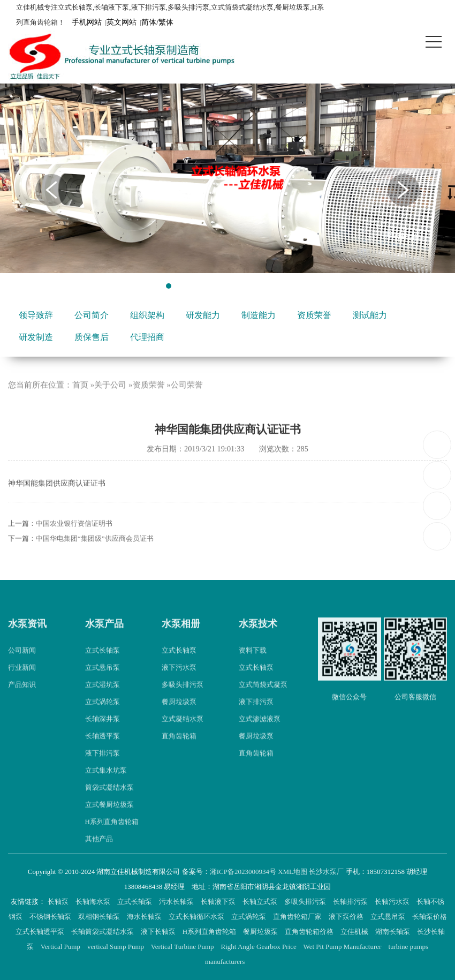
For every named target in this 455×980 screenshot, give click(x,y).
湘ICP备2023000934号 (243, 872)
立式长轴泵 (103, 662)
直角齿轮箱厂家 (298, 917)
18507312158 (438, 444)
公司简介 (92, 315)
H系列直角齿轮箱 (112, 834)
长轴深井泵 (103, 731)
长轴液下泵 (219, 902)
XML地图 (293, 872)
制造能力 (259, 315)
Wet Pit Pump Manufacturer (343, 947)
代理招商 (147, 337)
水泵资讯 (27, 636)
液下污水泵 (179, 679)
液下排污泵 (103, 765)
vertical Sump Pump (116, 947)
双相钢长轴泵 (100, 917)
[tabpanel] (227, 178)
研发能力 (203, 315)
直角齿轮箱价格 (310, 932)
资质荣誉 (314, 315)
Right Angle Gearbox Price (260, 947)
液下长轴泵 (159, 932)
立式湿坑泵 (103, 696)
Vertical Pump (61, 947)
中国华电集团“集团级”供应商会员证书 (95, 550)
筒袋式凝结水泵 (109, 799)
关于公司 (110, 397)
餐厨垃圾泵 (179, 714)
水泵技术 (258, 636)
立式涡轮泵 (103, 714)
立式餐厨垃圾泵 (109, 816)
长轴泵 (59, 902)
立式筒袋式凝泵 (263, 696)
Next (404, 190)
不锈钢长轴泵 (51, 917)
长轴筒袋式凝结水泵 (103, 932)
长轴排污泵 (351, 902)
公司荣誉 (187, 397)
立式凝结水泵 (183, 731)
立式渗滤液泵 (260, 731)
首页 (80, 397)
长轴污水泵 (393, 902)
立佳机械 (355, 932)
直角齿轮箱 (179, 748)
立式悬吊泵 (103, 679)
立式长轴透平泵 (41, 932)
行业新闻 (22, 679)
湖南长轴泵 (393, 932)
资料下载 (253, 662)
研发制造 (36, 337)
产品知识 (22, 696)
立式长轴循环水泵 (197, 917)
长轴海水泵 (94, 902)
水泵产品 (104, 636)
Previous (51, 190)
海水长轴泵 (145, 917)
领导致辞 (36, 315)
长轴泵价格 (430, 917)
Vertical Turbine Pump (183, 947)
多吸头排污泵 (183, 696)
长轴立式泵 (261, 902)
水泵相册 (181, 636)
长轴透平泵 (103, 748)
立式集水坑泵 (106, 782)
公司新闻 (22, 662)
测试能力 (370, 315)
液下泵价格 (347, 917)
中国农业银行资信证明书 (74, 535)
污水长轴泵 (177, 902)
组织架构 (147, 315)
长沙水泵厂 (326, 872)
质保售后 (92, 337)
